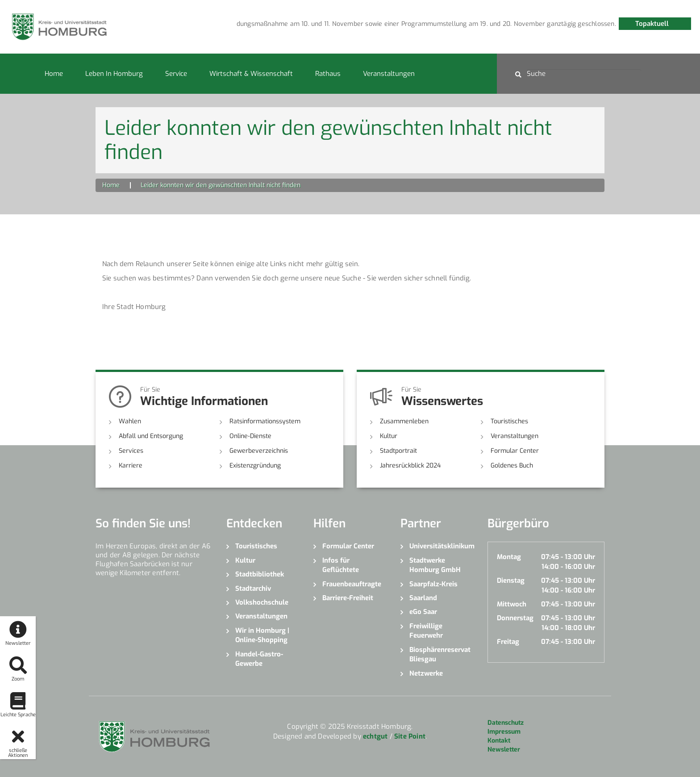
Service (176, 74)
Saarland (423, 598)
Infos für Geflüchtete (341, 565)
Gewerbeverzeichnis (259, 451)
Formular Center (515, 451)
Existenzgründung (255, 466)
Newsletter (504, 750)
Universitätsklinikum (442, 546)
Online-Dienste (250, 436)
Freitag (508, 642)
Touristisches (509, 421)
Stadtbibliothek (260, 574)
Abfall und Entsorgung (151, 436)
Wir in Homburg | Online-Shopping (262, 635)
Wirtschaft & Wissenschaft (251, 74)
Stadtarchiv (253, 589)
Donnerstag (515, 618)
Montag (509, 557)
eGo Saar (423, 612)
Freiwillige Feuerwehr (426, 631)
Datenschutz (506, 723)
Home (54, 74)
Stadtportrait (398, 451)
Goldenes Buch (512, 466)
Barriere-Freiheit (348, 598)
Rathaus (328, 74)
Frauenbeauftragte (352, 584)
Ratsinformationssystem (265, 421)
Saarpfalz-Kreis (433, 584)
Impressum (504, 732)
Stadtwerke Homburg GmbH (435, 565)
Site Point (410, 736)
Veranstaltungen (389, 74)
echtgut (375, 736)
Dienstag (511, 581)
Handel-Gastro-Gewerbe (259, 659)
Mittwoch (512, 604)
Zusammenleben (404, 421)
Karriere (131, 466)
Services (131, 451)
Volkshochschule (262, 602)
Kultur (389, 436)
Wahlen (130, 421)
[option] (312, 24)
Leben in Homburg (114, 74)
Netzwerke (426, 673)
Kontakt (499, 741)
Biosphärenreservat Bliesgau (440, 654)
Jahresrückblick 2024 (410, 466)
